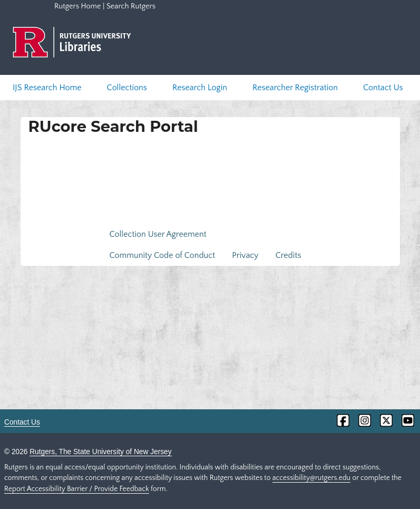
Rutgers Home (77, 6)
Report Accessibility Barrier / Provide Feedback (77, 489)
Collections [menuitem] (127, 88)
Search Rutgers (131, 6)
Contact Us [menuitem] (383, 88)
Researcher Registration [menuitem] (295, 88)
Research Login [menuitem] (200, 88)
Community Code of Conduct (163, 255)
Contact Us (22, 422)
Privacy (245, 255)
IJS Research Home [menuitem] (47, 88)
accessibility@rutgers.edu (311, 478)
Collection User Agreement (158, 234)
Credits (289, 255)
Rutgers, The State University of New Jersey (100, 452)
